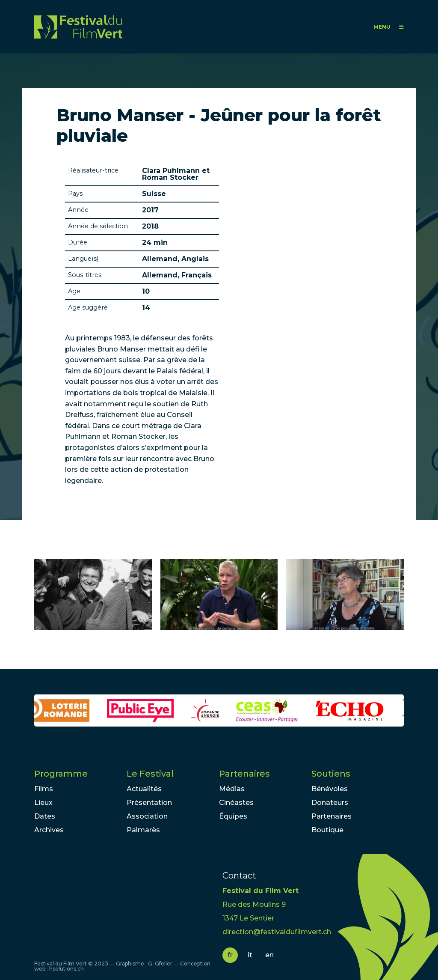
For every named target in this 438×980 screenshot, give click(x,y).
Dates (45, 816)
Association (147, 816)
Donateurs (330, 803)
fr (230, 955)
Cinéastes (236, 803)
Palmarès (143, 830)
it (250, 955)
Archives (49, 830)
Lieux (43, 803)
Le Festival (150, 774)
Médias (232, 789)
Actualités (144, 789)
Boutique (327, 830)
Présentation (149, 803)
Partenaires (244, 774)
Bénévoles (330, 789)
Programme (61, 774)
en (269, 955)
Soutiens (331, 774)
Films (44, 789)
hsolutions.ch (67, 969)
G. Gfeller (160, 964)
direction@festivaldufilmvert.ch (277, 932)
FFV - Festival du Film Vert (78, 27)
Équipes (233, 816)
